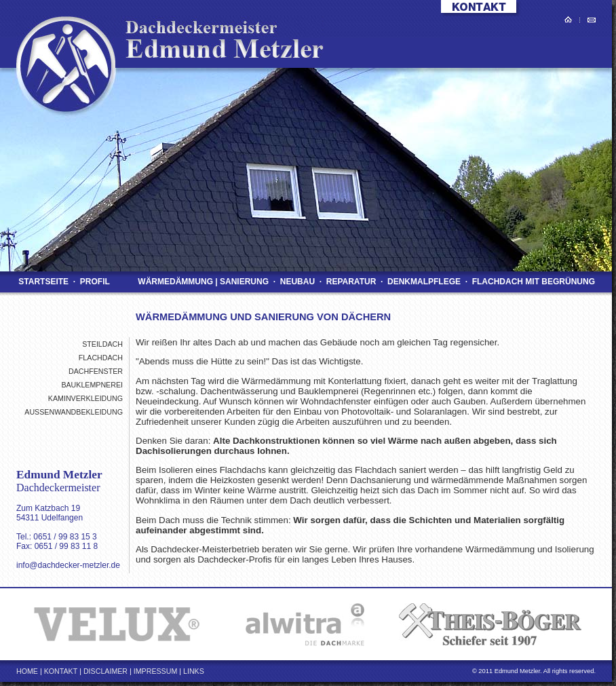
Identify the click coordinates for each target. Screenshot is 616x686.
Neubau (297, 282)
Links (194, 671)
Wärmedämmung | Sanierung (203, 282)
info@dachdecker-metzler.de (68, 565)
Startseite (43, 282)
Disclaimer (105, 671)
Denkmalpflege (424, 282)
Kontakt (61, 671)
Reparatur (351, 282)
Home (27, 671)
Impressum (156, 671)
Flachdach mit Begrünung (533, 282)
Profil (94, 282)
